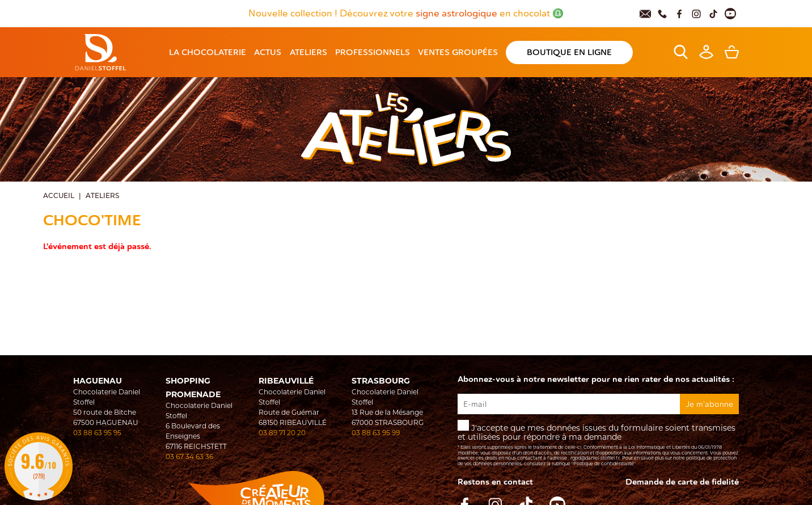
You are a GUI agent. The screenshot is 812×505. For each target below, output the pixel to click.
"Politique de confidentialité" (604, 464)
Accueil (59, 195)
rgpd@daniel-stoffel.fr (595, 458)
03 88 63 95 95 (97, 433)
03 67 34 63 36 (189, 456)
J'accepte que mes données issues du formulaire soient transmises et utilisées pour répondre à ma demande (598, 443)
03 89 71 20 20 (282, 433)
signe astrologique (458, 14)
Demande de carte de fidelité (682, 482)
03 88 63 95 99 (376, 433)
